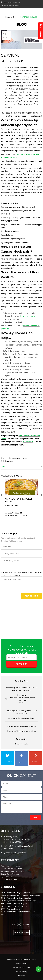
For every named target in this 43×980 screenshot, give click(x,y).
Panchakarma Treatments (11, 866)
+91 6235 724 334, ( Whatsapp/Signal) (19, 846)
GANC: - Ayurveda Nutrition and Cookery (16, 898)
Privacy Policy (22, 971)
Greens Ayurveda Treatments (12, 869)
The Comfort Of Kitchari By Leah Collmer (19, 500)
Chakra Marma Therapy (10, 874)
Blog (15, 17)
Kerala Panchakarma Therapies (13, 871)
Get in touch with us (22, 932)
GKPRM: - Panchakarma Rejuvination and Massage (20, 895)
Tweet (4, 466)
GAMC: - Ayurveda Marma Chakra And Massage (18, 901)
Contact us (28, 442)
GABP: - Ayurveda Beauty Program (14, 903)
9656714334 (9, 849)
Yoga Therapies (7, 877)
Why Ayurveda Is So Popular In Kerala (21, 726)
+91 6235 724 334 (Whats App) (12, 2)
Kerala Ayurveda (21, 744)
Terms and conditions (22, 967)
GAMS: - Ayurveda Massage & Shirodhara (16, 893)
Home (8, 17)
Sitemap (22, 976)
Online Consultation (9, 879)
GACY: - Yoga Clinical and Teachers (14, 906)
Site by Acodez (22, 963)
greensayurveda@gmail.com (12, 5)
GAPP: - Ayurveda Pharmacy (11, 909)
